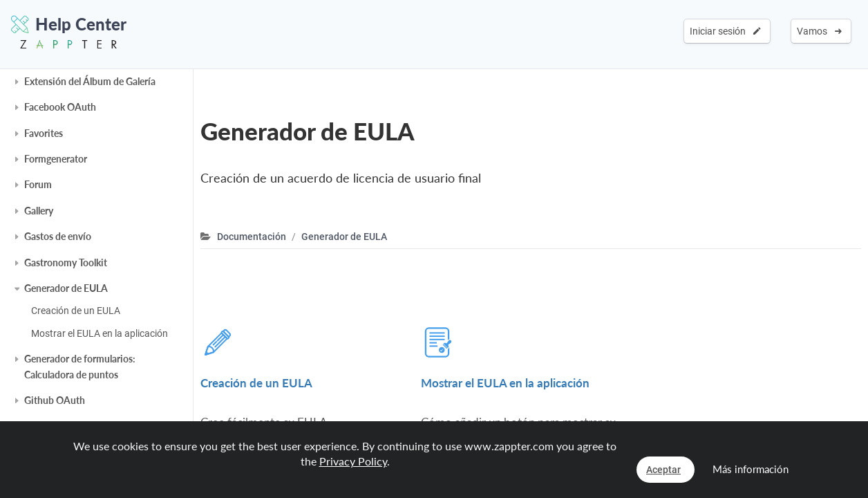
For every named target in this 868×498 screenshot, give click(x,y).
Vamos (819, 31)
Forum (38, 184)
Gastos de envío (58, 236)
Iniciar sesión (725, 31)
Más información (751, 469)
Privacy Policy (353, 461)
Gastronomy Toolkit (66, 262)
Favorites (44, 133)
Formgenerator (56, 159)
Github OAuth (55, 400)
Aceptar (663, 470)
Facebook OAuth (60, 107)
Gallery (39, 211)
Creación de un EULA (76, 311)
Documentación (252, 237)
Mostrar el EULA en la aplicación (100, 333)
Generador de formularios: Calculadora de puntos (80, 366)
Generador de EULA (66, 288)
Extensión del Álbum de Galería (90, 81)
